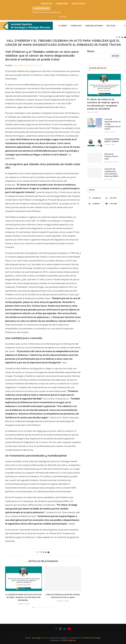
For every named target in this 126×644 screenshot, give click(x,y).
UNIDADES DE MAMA (94, 26)
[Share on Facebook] (41, 552)
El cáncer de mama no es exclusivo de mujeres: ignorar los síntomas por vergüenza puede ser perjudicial (103, 104)
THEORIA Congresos (68, 640)
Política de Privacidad (92, 638)
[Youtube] (125, 37)
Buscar (91, 51)
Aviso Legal (36, 638)
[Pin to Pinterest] (46, 552)
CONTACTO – (47, 4)
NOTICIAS (111, 26)
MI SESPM (63, 17)
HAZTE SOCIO (79, 4)
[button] (53, 8)
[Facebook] (117, 37)
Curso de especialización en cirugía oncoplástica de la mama (113, 124)
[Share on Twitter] (43, 552)
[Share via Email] (48, 552)
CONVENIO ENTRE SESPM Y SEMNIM (112, 140)
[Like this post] (38, 552)
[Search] (125, 26)
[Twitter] (119, 37)
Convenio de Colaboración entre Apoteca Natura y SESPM (111, 173)
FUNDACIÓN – (63, 4)
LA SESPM (63, 26)
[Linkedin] (122, 37)
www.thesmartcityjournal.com (28, 65)
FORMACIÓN (76, 26)
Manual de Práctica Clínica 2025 (111, 156)
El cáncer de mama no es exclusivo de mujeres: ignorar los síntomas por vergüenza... (24, 597)
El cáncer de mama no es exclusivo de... (47, 12)
